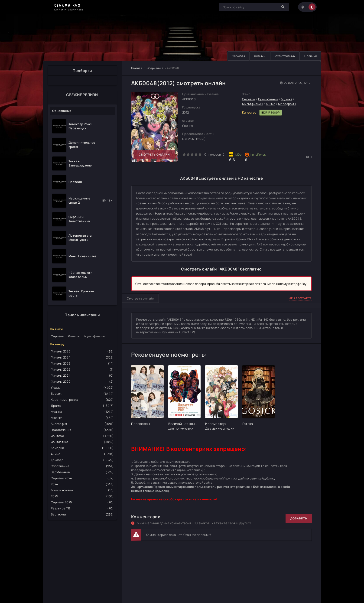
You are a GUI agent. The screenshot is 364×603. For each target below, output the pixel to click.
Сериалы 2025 (82, 502)
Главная (137, 68)
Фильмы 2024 (82, 357)
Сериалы (236, 56)
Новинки (310, 56)
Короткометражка (82, 400)
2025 (82, 496)
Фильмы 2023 (82, 363)
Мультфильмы (284, 56)
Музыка (82, 412)
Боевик (82, 394)
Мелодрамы (287, 104)
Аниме (82, 454)
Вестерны (82, 514)
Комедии (82, 448)
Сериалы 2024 (82, 478)
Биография (82, 424)
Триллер (82, 460)
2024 (82, 484)
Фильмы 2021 (82, 375)
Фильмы (258, 56)
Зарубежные (82, 472)
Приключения (82, 430)
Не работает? (300, 298)
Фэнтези (82, 436)
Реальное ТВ (82, 508)
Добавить (299, 518)
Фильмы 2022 (82, 369)
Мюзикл (82, 418)
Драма (82, 406)
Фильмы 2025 (82, 351)
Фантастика (82, 442)
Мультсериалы (82, 490)
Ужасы (82, 388)
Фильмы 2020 (82, 381)
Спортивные (82, 466)
